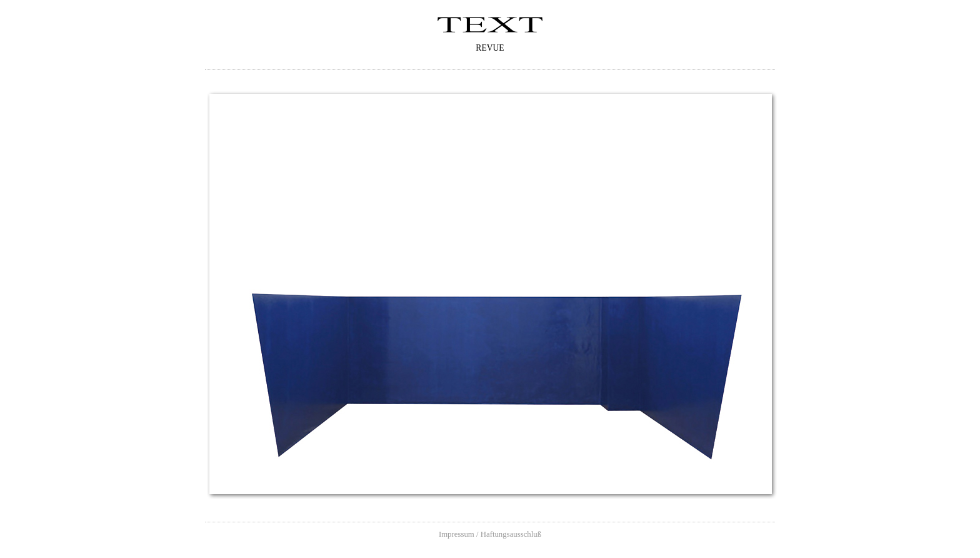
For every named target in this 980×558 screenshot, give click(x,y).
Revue (490, 48)
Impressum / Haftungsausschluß (490, 534)
